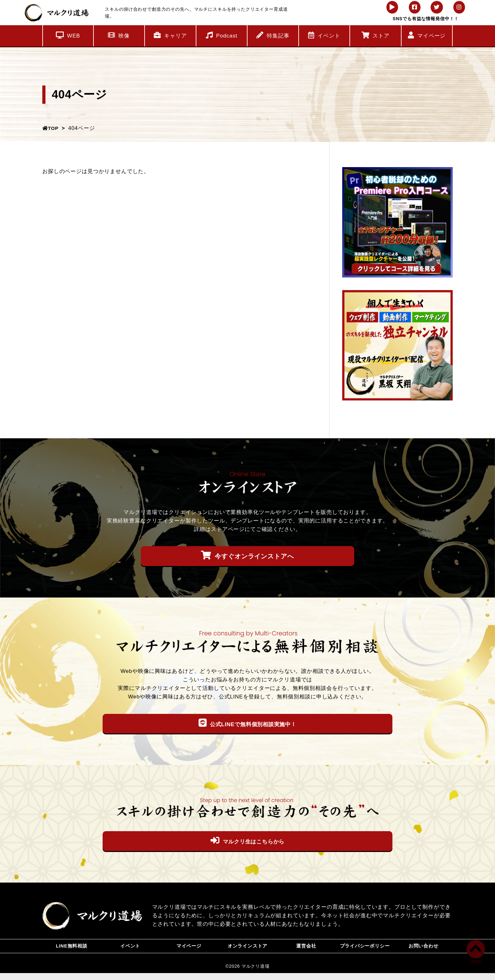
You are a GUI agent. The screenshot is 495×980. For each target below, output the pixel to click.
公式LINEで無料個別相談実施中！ (247, 723)
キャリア (170, 35)
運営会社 (306, 950)
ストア (376, 35)
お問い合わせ (423, 950)
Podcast (222, 35)
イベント (324, 35)
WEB (68, 35)
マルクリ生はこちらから (247, 841)
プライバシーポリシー (365, 950)
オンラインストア (248, 950)
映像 (119, 35)
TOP (51, 128)
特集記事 (273, 35)
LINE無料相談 (72, 950)
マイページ (427, 35)
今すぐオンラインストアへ (247, 555)
